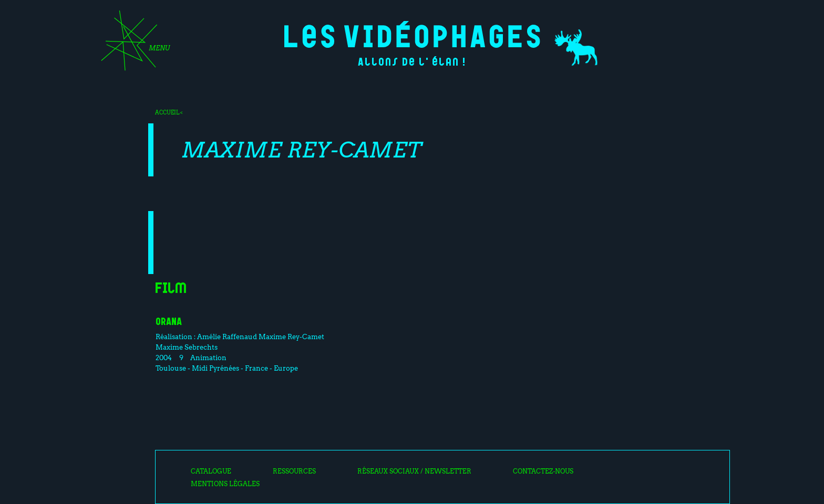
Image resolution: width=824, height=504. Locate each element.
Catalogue (211, 471)
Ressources (294, 471)
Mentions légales (225, 484)
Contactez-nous (543, 471)
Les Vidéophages (412, 34)
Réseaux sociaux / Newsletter (414, 471)
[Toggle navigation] (132, 44)
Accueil (167, 112)
